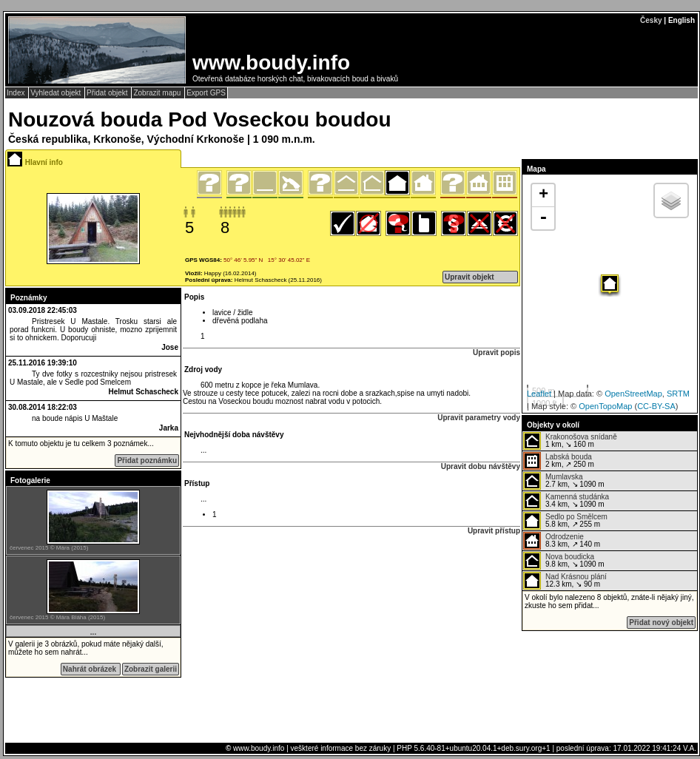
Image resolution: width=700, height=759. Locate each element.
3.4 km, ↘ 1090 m (566, 501)
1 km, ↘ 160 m (570, 441)
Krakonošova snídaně (581, 437)
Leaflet (539, 394)
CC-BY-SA (656, 406)
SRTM (678, 394)
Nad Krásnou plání (576, 577)
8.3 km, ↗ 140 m (562, 541)
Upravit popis (497, 352)
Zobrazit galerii (151, 669)
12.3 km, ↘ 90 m (565, 581)
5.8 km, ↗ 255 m (565, 521)
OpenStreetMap (633, 394)
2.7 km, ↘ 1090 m (564, 481)
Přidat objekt (108, 93)
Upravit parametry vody (479, 418)
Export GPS (206, 93)
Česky (651, 20)
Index (17, 93)
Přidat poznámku (147, 461)
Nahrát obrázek (91, 669)
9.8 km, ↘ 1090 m (564, 561)
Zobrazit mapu (158, 93)
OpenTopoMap (605, 406)
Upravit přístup (494, 531)
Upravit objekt (470, 277)
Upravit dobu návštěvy (481, 466)
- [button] (543, 218)
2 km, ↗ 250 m (559, 461)
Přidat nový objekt (661, 623)
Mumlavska (564, 477)
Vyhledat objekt (57, 93)
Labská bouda (569, 457)
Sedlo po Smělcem (576, 517)
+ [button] (543, 195)
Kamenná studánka (577, 497)
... (93, 632)
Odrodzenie (565, 537)
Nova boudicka (570, 557)
